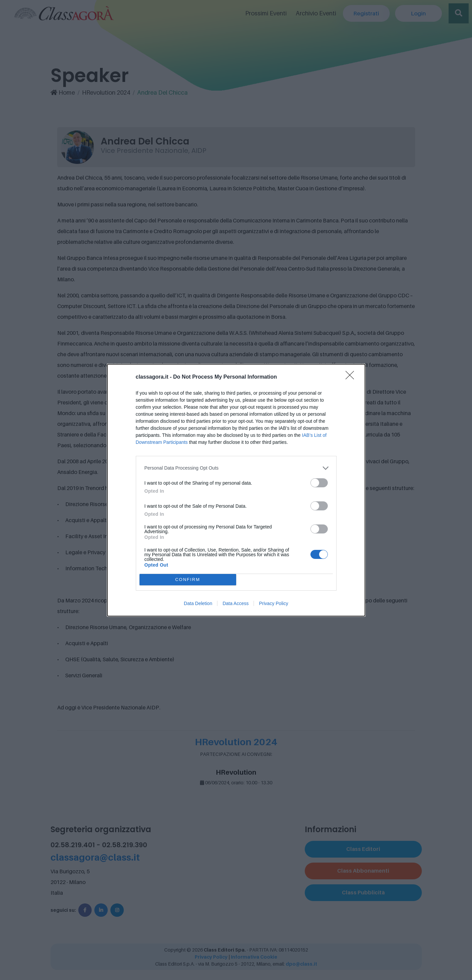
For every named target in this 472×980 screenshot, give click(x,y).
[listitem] (236, 468)
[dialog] (236, 490)
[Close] (352, 377)
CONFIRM (188, 579)
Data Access (235, 603)
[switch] (319, 483)
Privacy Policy (273, 603)
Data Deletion (198, 603)
